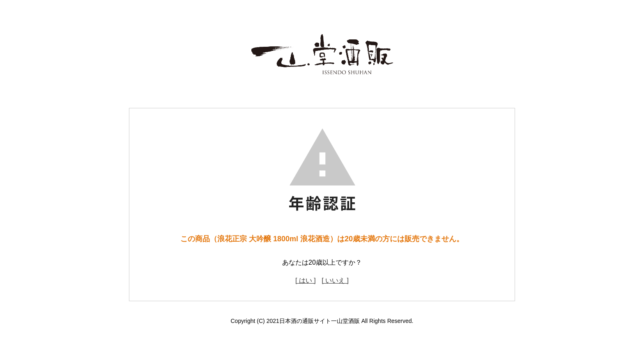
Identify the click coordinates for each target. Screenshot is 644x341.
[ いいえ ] (335, 280)
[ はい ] (306, 280)
